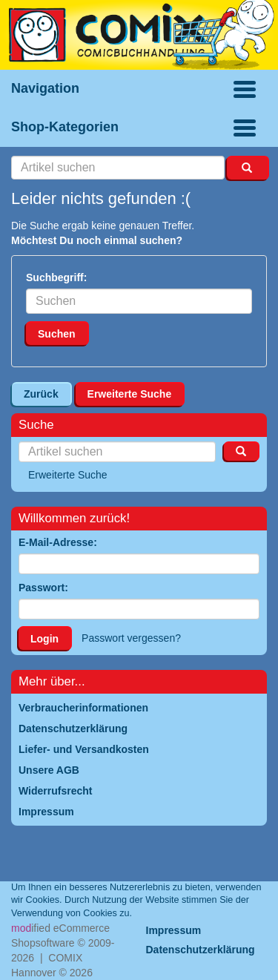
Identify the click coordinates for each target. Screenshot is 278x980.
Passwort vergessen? (131, 638)
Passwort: (43, 588)
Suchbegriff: (56, 277)
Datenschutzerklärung (201, 950)
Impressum (174, 930)
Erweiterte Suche (130, 394)
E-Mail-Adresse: (58, 542)
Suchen (57, 334)
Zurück (41, 394)
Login (44, 639)
